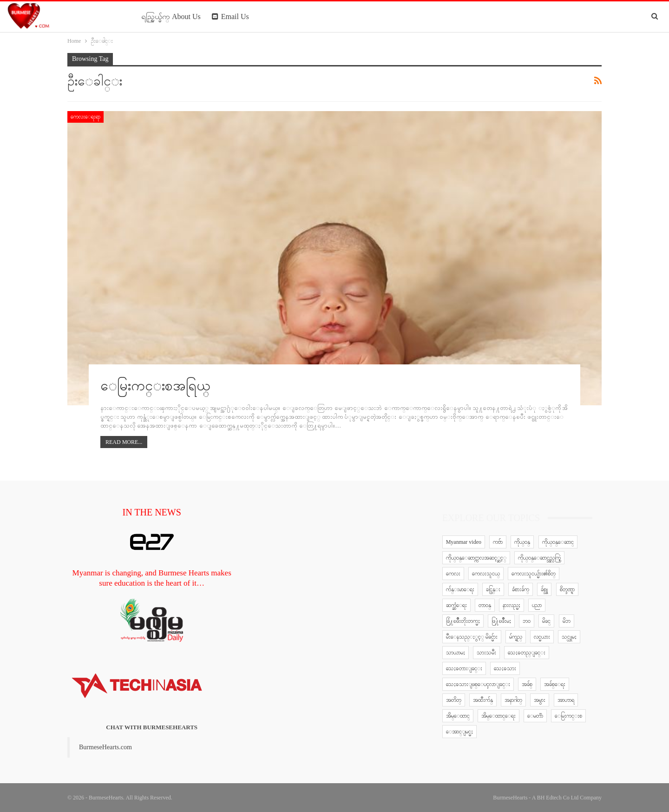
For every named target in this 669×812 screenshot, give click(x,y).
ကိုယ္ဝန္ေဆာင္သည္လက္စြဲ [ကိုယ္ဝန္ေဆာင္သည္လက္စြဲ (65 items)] (539, 558)
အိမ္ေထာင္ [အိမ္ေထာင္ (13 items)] (458, 716)
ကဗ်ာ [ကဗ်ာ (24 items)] (498, 542)
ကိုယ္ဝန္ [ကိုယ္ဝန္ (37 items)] (522, 542)
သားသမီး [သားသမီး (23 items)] (486, 653)
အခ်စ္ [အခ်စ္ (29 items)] (527, 684)
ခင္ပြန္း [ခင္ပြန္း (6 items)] (493, 589)
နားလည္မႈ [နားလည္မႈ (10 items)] (512, 605)
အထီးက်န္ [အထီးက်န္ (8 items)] (483, 700)
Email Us (230, 17)
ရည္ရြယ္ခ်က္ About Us (171, 17)
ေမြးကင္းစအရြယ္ (155, 386)
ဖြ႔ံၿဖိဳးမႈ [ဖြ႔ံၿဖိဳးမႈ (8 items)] (501, 621)
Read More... (124, 442)
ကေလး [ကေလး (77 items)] (453, 574)
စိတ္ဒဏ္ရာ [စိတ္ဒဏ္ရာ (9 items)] (567, 589)
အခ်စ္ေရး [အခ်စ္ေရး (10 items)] (555, 684)
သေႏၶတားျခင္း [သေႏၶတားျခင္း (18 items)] (464, 668)
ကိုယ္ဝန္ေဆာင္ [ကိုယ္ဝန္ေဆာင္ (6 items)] (558, 542)
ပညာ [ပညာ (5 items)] (537, 605)
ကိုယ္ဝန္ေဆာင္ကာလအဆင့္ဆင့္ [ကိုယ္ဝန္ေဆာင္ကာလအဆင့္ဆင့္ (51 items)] (476, 558)
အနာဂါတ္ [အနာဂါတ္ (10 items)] (513, 700)
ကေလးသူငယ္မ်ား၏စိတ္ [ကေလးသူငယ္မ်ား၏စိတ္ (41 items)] (534, 574)
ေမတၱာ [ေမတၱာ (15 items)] (535, 716)
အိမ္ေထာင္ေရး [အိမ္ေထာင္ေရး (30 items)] (498, 716)
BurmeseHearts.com (105, 747)
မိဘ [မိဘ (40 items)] (567, 621)
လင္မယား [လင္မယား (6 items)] (542, 637)
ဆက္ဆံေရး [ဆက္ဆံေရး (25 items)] (456, 605)
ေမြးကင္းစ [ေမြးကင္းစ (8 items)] (568, 716)
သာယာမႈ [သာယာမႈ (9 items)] (456, 653)
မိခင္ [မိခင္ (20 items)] (546, 621)
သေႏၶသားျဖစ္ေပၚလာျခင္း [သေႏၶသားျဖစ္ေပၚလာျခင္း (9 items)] (478, 684)
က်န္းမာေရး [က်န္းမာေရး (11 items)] (460, 589)
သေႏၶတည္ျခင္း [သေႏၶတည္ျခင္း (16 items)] (527, 653)
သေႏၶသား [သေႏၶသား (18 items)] (505, 668)
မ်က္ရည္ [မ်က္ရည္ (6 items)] (516, 637)
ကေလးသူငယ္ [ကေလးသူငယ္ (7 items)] (486, 574)
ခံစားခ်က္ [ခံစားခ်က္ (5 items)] (521, 589)
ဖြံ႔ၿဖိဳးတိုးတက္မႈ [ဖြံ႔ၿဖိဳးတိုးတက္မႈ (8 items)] (463, 621)
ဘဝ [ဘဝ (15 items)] (527, 621)
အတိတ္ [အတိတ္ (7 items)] (454, 700)
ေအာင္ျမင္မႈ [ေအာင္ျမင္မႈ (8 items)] (459, 732)
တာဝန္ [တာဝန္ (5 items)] (485, 605)
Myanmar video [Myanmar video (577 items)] (464, 542)
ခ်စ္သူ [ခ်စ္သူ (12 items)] (544, 589)
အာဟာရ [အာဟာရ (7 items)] (566, 700)
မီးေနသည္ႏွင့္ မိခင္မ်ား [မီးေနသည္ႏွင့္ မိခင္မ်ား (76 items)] (472, 637)
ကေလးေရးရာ (85, 117)
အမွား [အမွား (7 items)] (540, 700)
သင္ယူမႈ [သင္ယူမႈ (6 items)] (569, 637)
